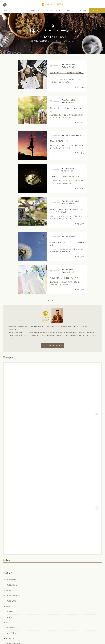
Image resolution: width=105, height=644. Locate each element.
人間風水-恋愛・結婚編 (13, 596)
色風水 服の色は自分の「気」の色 (64, 278)
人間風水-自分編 (11, 580)
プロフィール (19, 10)
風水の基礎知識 (11, 628)
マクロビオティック (12, 638)
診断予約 (83, 10)
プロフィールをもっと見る (53, 345)
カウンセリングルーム (53, 10)
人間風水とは (35, 10)
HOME (6, 10)
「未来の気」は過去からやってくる (65, 177)
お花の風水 (9, 612)
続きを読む (80, 87)
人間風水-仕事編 (11, 601)
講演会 (8, 606)
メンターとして (11, 617)
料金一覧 (70, 10)
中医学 (8, 622)
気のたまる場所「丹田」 (60, 141)
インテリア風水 (11, 633)
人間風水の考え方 (11, 585)
